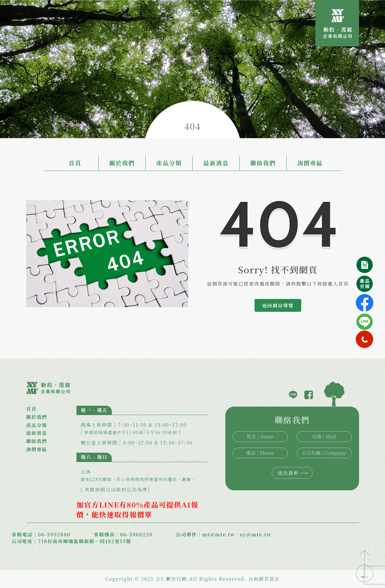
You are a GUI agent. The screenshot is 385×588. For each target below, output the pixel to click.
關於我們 (122, 163)
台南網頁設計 (264, 579)
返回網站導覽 (278, 306)
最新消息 (216, 163)
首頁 (75, 163)
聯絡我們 (263, 163)
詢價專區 (310, 163)
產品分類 (169, 163)
